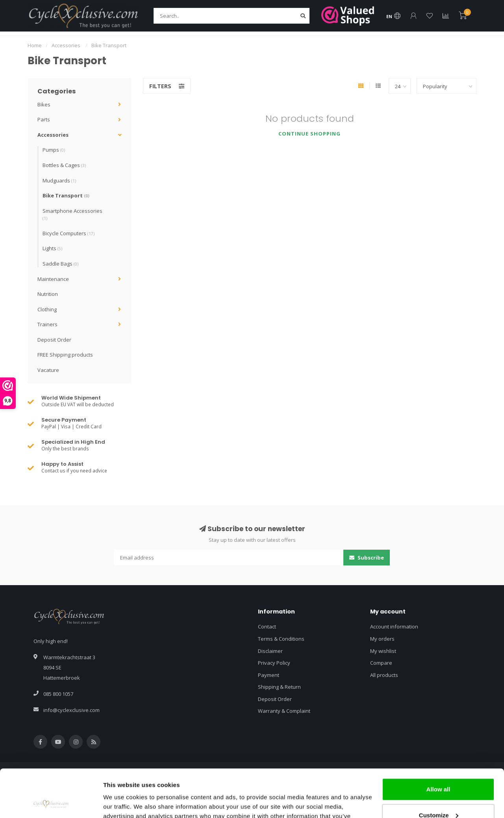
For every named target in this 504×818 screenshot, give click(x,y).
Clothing (47, 309)
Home (35, 45)
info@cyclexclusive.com (71, 710)
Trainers (47, 324)
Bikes (44, 104)
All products (384, 675)
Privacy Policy (274, 663)
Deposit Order (54, 340)
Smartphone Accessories (72, 214)
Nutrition (48, 294)
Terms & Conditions (281, 639)
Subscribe (367, 558)
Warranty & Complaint (284, 711)
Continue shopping (309, 134)
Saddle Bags (60, 264)
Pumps (54, 150)
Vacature (48, 370)
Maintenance (53, 279)
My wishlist (383, 651)
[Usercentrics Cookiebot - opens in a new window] (51, 803)
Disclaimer (270, 651)
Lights (52, 248)
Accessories (53, 135)
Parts (44, 119)
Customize (439, 770)
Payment (269, 675)
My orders (382, 639)
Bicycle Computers (69, 233)
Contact (267, 627)
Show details (121, 802)
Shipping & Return (279, 687)
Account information (394, 627)
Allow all (438, 745)
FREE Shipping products (65, 355)
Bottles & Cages (64, 165)
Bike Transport (66, 195)
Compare (381, 663)
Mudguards (59, 180)
